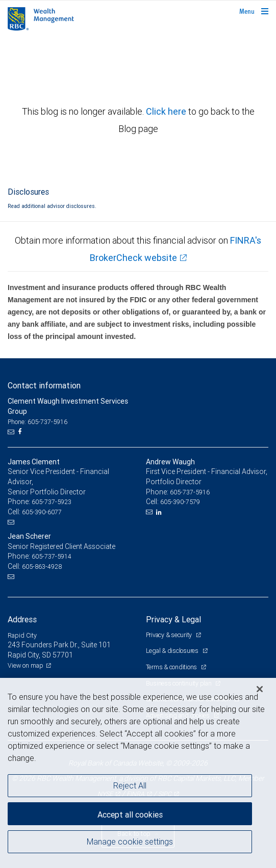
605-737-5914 (52, 556)
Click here (167, 111)
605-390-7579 (180, 502)
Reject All (130, 785)
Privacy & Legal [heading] (173, 619)
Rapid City (22, 635)
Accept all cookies (130, 814)
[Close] (260, 689)
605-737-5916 (190, 492)
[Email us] (12, 432)
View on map (26, 665)
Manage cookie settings (130, 841)
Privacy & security (170, 635)
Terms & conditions (172, 667)
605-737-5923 (52, 502)
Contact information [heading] (44, 385)
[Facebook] (21, 432)
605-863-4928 (42, 567)
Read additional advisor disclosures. (52, 206)
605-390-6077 (42, 512)
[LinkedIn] (160, 512)
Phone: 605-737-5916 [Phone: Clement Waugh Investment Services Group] (37, 422)
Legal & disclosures (173, 651)
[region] (138, 773)
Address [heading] (22, 619)
